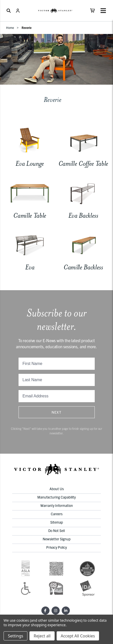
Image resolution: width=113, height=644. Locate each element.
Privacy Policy (56, 547)
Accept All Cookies (78, 636)
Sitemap (57, 522)
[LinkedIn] (66, 611)
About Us (57, 489)
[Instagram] (56, 611)
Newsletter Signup (57, 539)
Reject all (42, 636)
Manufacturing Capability (56, 497)
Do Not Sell (56, 530)
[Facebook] (45, 611)
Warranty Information (57, 505)
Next (57, 412)
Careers (57, 514)
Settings (15, 636)
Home (10, 27)
